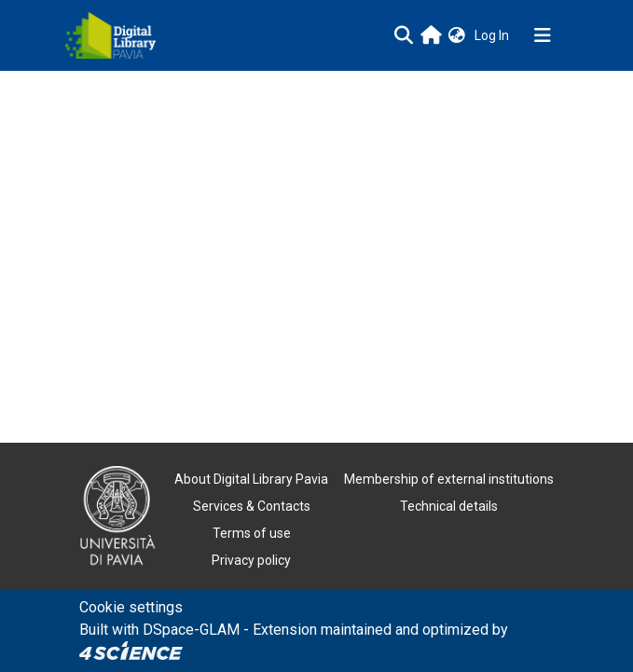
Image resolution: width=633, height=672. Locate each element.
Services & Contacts (252, 506)
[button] (457, 36)
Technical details (449, 506)
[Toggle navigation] (543, 35)
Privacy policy (251, 560)
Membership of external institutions (449, 479)
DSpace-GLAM (191, 630)
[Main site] (431, 35)
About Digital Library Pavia (251, 479)
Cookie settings (131, 607)
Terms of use (252, 533)
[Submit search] (404, 35)
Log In (494, 35)
